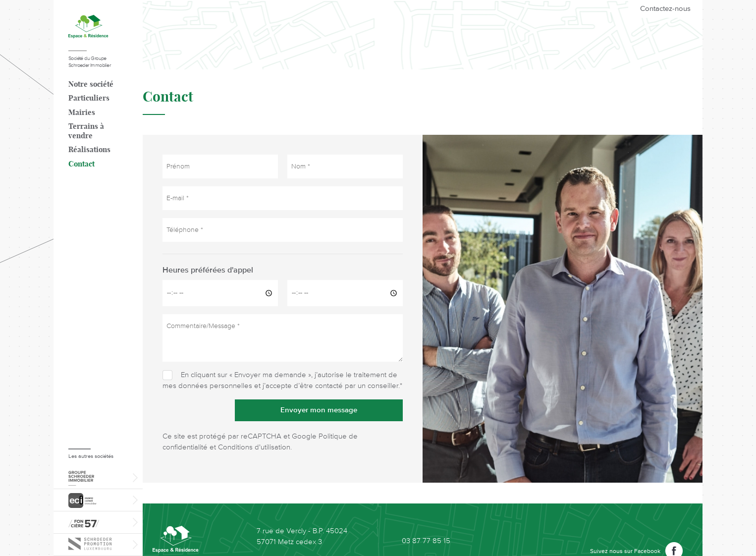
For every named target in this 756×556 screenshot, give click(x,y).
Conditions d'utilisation (254, 447)
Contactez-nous (665, 9)
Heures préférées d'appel (208, 271)
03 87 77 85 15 (426, 541)
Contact (81, 164)
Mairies (82, 113)
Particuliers (89, 98)
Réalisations (89, 150)
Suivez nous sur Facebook (625, 552)
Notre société (91, 84)
